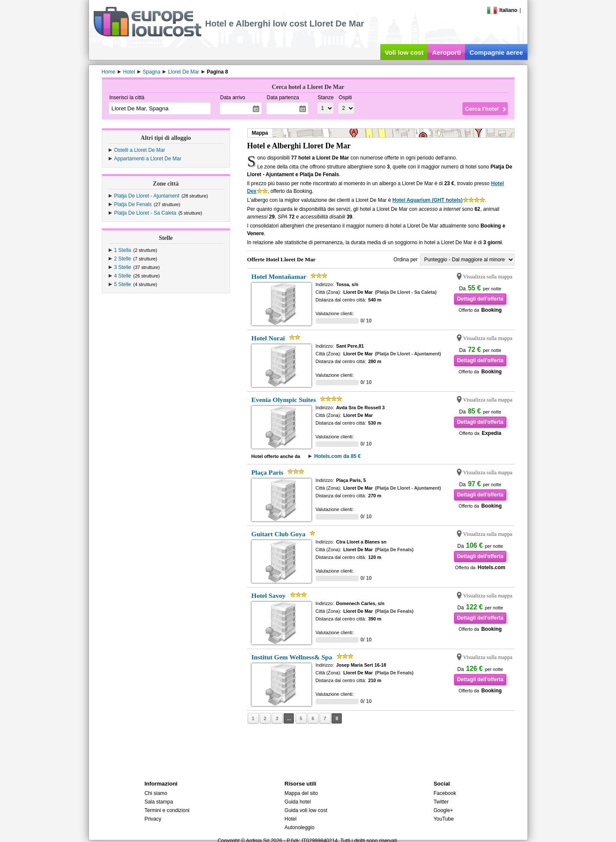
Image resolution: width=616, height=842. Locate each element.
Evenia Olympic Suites (284, 400)
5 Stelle (123, 284)
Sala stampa (159, 802)
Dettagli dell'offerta (480, 299)
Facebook (445, 793)
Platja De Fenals (133, 204)
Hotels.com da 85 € (337, 456)
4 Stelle (123, 276)
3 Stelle (123, 267)
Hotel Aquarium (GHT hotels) (427, 200)
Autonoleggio (299, 827)
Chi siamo (156, 793)
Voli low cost (404, 52)
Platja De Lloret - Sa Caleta (145, 213)
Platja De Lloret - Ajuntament (147, 196)
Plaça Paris (268, 472)
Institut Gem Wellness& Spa (292, 657)
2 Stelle (123, 259)
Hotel (290, 819)
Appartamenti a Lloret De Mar (148, 159)
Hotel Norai (268, 338)
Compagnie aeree (496, 52)
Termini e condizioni (167, 810)
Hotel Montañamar (279, 276)
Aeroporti (447, 52)
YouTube (443, 819)
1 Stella (123, 250)
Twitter (441, 802)
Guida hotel (298, 802)
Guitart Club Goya (279, 534)
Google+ (443, 810)
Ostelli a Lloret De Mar (140, 150)
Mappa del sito (301, 793)
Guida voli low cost (306, 810)
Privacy (153, 819)
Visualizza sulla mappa (488, 277)
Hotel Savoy (269, 595)
